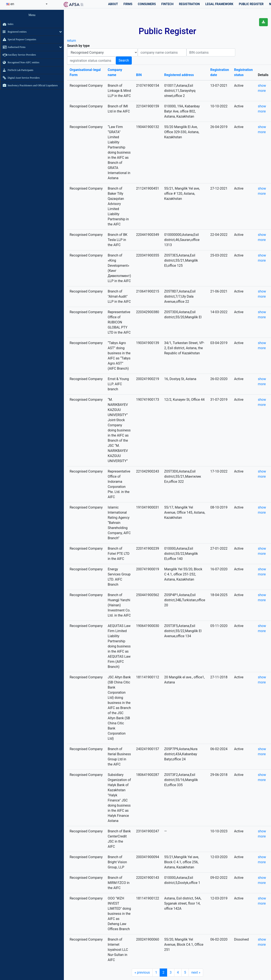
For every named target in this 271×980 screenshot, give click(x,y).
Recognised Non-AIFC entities (20, 62)
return (72, 41)
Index (7, 24)
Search (124, 60)
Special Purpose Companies (18, 39)
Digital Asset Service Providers (20, 78)
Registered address (179, 75)
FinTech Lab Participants (17, 70)
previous (142, 972)
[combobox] (27, 4)
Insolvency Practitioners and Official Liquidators (29, 85)
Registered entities (14, 32)
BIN (139, 75)
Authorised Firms (13, 47)
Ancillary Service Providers (18, 55)
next (196, 972)
